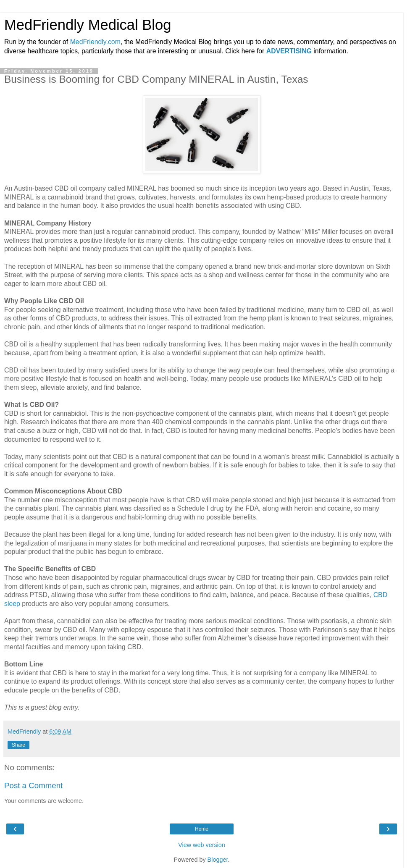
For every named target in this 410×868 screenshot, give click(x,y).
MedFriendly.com (95, 42)
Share (18, 745)
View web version (202, 845)
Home (202, 829)
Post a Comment (33, 785)
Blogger (218, 860)
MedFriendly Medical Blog (88, 25)
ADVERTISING (289, 51)
